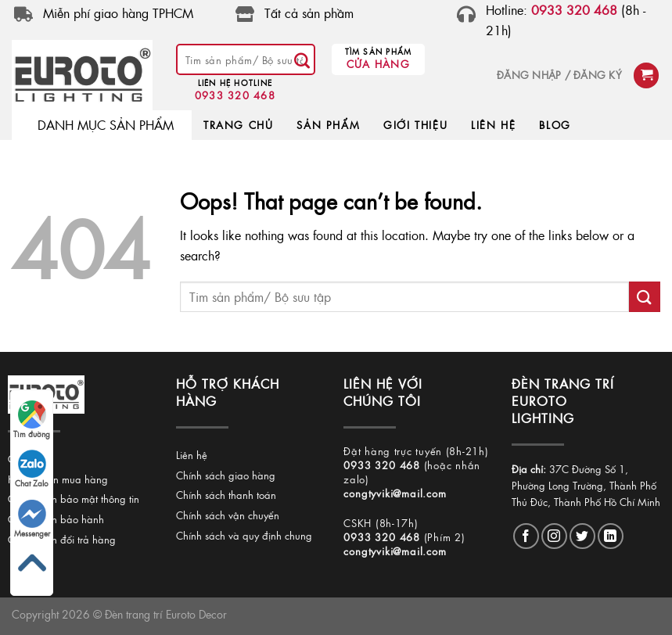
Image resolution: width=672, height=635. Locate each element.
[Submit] (302, 59)
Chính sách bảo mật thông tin (74, 499)
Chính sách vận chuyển (228, 515)
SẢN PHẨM (328, 125)
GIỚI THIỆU (415, 125)
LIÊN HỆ (493, 125)
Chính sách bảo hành (56, 519)
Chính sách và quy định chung (244, 535)
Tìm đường (32, 420)
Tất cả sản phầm (309, 13)
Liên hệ (192, 455)
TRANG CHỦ (238, 125)
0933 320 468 (235, 95)
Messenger (32, 519)
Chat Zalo (32, 469)
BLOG (555, 125)
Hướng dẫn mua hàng (58, 479)
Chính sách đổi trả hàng (62, 539)
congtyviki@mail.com (395, 493)
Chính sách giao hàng (226, 475)
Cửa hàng (378, 64)
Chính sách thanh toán (226, 495)
